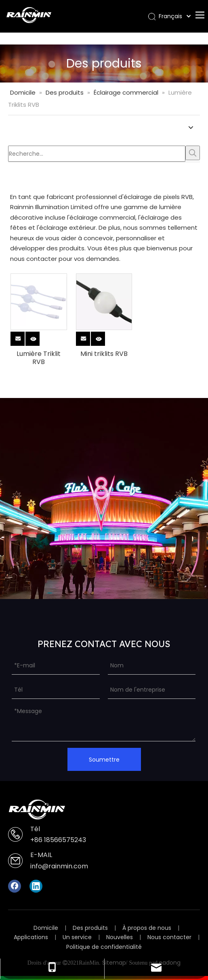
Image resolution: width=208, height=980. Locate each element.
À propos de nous (147, 928)
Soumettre (104, 760)
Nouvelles (120, 937)
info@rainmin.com (59, 866)
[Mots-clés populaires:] (193, 153)
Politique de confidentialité (104, 947)
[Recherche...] (97, 154)
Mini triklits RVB (104, 354)
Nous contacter (169, 937)
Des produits (90, 928)
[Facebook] (15, 886)
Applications (31, 937)
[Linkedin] (36, 886)
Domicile (46, 928)
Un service (77, 937)
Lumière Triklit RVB (39, 358)
